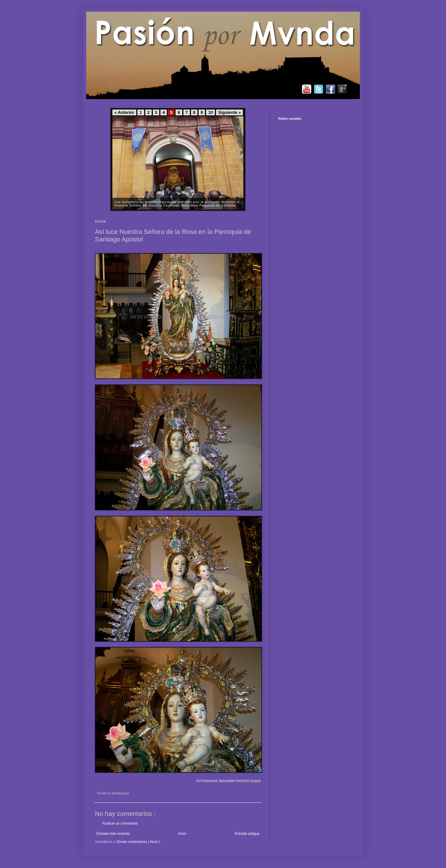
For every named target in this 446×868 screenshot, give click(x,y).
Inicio (182, 834)
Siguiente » (229, 112)
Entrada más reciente (113, 834)
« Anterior (124, 112)
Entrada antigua (247, 834)
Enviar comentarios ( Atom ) (139, 842)
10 (210, 112)
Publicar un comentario (120, 823)
